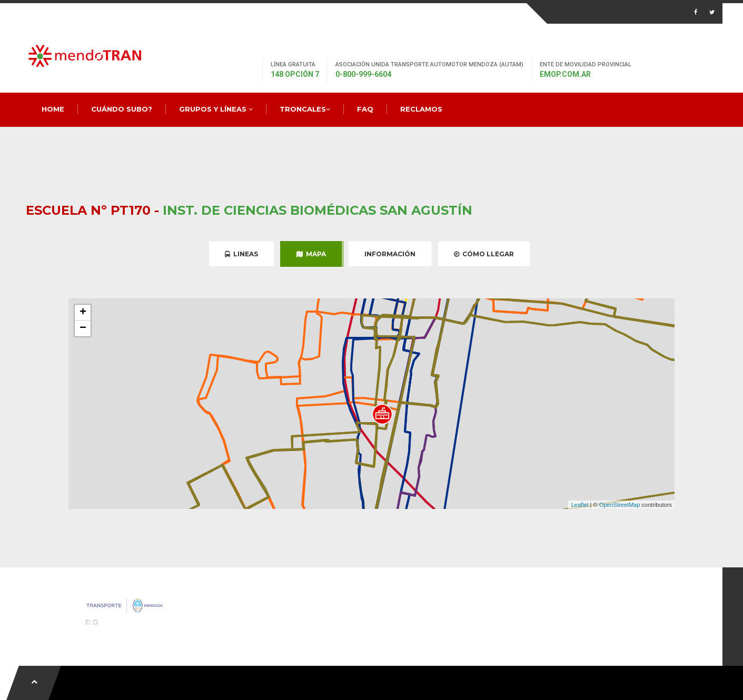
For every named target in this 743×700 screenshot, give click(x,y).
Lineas (241, 254)
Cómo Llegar (484, 254)
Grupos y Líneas (216, 109)
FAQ (365, 109)
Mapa (311, 254)
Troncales (305, 109)
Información (390, 254)
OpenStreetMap (620, 505)
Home (53, 109)
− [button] (83, 328)
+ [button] (83, 313)
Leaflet (579, 505)
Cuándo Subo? (122, 109)
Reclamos (421, 109)
